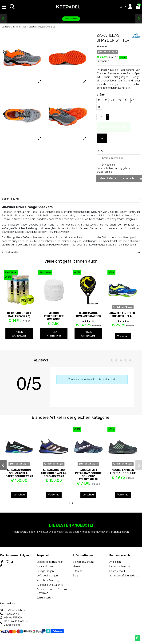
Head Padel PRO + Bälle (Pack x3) (19, 315)
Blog (75, 576)
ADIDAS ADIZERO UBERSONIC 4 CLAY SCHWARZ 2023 (54, 473)
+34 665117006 (13, 618)
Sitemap (78, 571)
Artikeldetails (71, 253)
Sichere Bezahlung (84, 562)
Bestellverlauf (117, 571)
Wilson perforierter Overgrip (54, 316)
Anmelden (115, 562)
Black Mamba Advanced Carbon (88, 315)
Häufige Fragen (45, 571)
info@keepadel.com (15, 610)
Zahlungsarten (45, 598)
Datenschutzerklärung (109, 168)
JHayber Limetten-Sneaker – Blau (123, 315)
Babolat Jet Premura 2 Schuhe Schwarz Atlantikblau (88, 475)
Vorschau (123, 336)
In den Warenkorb (19, 334)
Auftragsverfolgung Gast (124, 576)
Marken (77, 566)
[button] (3, 19)
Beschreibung (71, 199)
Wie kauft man (45, 566)
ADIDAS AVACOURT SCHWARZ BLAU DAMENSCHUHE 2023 (19, 473)
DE (123, 7)
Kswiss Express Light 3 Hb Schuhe (123, 471)
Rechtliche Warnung (48, 580)
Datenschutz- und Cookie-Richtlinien (52, 591)
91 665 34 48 (12, 614)
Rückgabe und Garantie (50, 585)
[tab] (71, 199)
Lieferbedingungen (47, 576)
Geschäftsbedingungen (50, 562)
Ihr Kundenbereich (120, 566)
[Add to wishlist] (102, 138)
